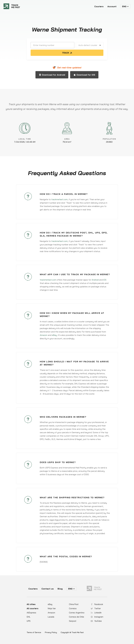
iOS (105, 280)
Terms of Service (34, 632)
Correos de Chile (76, 617)
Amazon (44, 335)
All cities (31, 604)
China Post (74, 604)
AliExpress (31, 613)
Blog (60, 589)
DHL (29, 617)
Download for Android (53, 75)
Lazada (51, 617)
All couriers (33, 608)
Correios (73, 608)
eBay (54, 335)
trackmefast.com (59, 199)
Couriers (99, 6)
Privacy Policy (51, 632)
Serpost (73, 621)
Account (112, 6)
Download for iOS (86, 75)
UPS (29, 621)
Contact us (48, 589)
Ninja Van (52, 608)
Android (95, 280)
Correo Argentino (77, 613)
